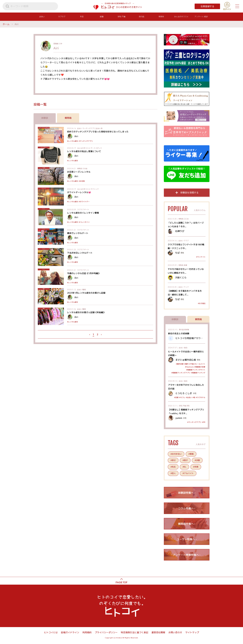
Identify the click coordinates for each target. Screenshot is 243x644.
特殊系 (80, 168)
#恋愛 (176, 397)
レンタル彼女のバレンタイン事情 (83, 213)
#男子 (185, 460)
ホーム (6, 24)
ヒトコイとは (51, 632)
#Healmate (189, 367)
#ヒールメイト (200, 364)
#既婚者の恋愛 (200, 367)
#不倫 (191, 364)
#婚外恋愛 (180, 364)
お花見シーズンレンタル (79, 172)
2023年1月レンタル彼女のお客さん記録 (86, 293)
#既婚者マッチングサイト (196, 370)
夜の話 (181, 329)
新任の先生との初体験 (179, 333)
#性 (194, 397)
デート (86, 209)
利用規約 (87, 632)
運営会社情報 (158, 632)
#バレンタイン (84, 222)
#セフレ (182, 397)
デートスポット (96, 148)
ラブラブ (80, 209)
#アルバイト (188, 473)
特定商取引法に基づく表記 (135, 632)
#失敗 (196, 467)
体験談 (45, 118)
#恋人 (173, 473)
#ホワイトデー (84, 202)
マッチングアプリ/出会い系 (93, 128)
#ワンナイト (201, 257)
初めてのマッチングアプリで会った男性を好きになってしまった (98, 132)
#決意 (197, 460)
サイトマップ (192, 632)
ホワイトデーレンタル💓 (79, 192)
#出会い (189, 397)
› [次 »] (101, 334)
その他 (85, 168)
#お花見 (82, 181)
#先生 (173, 467)
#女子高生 (202, 303)
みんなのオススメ (84, 148)
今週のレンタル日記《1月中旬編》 (84, 273)
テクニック (95, 189)
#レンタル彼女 (73, 141)
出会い (80, 128)
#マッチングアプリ (86, 141)
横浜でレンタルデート (78, 233)
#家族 (191, 454)
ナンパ (186, 287)
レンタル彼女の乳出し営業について (84, 151)
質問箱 (68, 118)
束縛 (185, 265)
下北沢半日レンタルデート (80, 253)
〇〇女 (186, 219)
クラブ (186, 241)
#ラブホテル (201, 397)
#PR (204, 422)
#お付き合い (176, 454)
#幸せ (173, 460)
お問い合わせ (175, 632)
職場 (84, 289)
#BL (184, 467)
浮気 (188, 406)
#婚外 (186, 364)
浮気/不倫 (182, 406)
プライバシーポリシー (106, 632)
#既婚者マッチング (198, 373)
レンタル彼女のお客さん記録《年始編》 (86, 312)
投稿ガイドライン (70, 632)
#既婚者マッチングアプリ (181, 373)
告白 (186, 348)
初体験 (186, 329)
